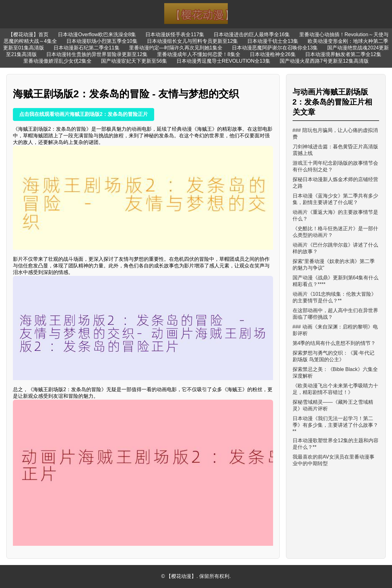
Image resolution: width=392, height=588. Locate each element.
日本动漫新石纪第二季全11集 (87, 48)
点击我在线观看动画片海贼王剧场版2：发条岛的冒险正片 (84, 114)
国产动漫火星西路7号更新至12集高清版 (324, 61)
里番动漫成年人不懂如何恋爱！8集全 (199, 54)
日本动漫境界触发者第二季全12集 (343, 54)
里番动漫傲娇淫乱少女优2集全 (57, 61)
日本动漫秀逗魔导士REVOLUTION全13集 (223, 61)
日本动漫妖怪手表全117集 (175, 34)
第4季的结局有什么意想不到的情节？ (334, 343)
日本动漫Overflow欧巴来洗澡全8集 (97, 34)
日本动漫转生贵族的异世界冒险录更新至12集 (97, 54)
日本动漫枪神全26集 (273, 54)
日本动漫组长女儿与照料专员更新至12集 (193, 41)
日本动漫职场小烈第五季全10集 (102, 41)
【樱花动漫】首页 (28, 34)
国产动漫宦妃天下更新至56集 (134, 61)
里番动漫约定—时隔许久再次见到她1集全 (176, 48)
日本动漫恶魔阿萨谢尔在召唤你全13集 (275, 48)
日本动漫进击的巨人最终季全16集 (252, 34)
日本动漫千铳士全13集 (273, 41)
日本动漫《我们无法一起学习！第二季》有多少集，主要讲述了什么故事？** (335, 425)
